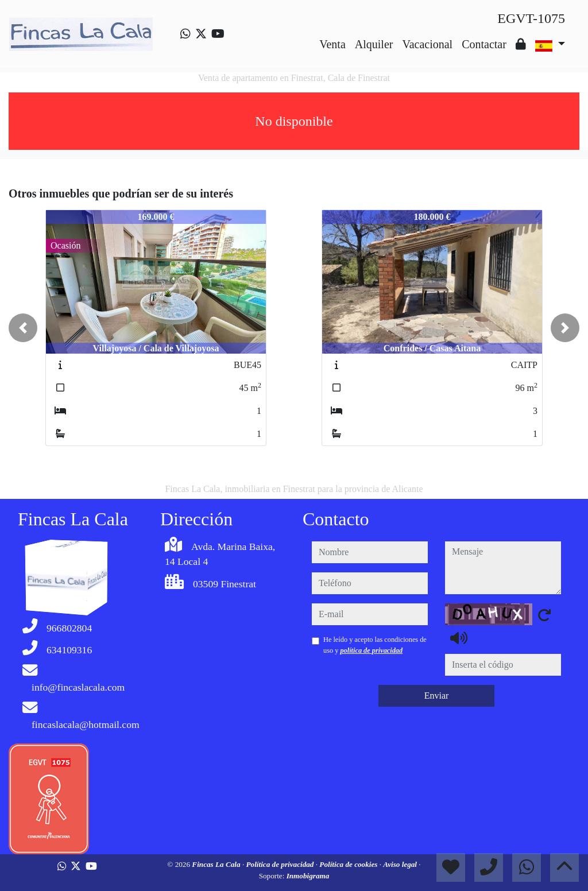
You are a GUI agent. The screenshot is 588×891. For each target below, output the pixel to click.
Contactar (484, 44)
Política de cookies (349, 864)
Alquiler (374, 44)
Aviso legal (401, 864)
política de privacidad (371, 650)
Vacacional (427, 44)
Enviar (437, 696)
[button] (23, 328)
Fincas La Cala (217, 864)
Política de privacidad (281, 864)
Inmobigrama (308, 876)
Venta (332, 44)
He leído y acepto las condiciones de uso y (375, 645)
